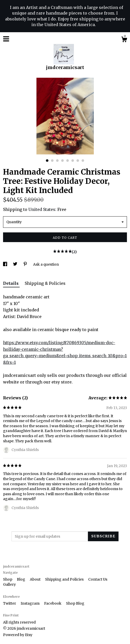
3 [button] (57, 161)
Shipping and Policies (65, 579)
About (36, 579)
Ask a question (46, 264)
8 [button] (83, 161)
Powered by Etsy (18, 635)
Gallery (9, 584)
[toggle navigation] (6, 39)
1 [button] (47, 161)
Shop (8, 579)
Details (11, 283)
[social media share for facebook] (5, 264)
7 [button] (78, 161)
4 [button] (62, 161)
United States (42, 209)
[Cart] (124, 40)
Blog (21, 579)
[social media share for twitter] (16, 264)
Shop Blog (75, 603)
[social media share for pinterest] (26, 264)
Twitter (10, 603)
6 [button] (73, 161)
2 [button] (52, 161)
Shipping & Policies (45, 283)
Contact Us (98, 579)
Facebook (53, 603)
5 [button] (68, 161)
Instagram (30, 603)
